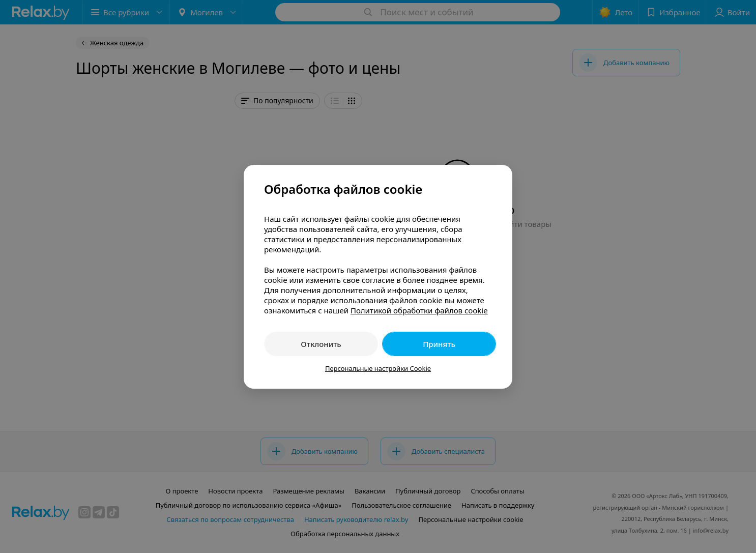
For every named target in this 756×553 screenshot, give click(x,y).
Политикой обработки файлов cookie (419, 310)
